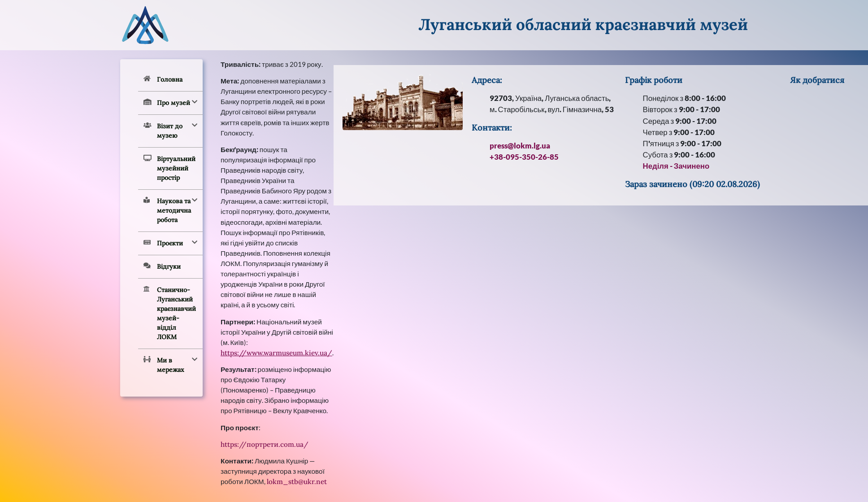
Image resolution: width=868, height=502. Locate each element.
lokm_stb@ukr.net (297, 482)
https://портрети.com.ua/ (265, 444)
